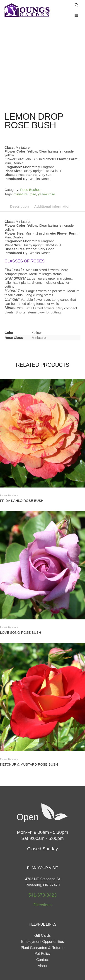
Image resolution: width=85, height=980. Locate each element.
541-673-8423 (42, 867)
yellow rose (47, 166)
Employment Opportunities (42, 913)
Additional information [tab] (52, 178)
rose (33, 166)
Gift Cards (42, 907)
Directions (42, 877)
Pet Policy (42, 925)
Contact (42, 931)
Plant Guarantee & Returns (42, 919)
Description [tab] (19, 178)
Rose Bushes (30, 161)
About (43, 938)
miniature (21, 166)
